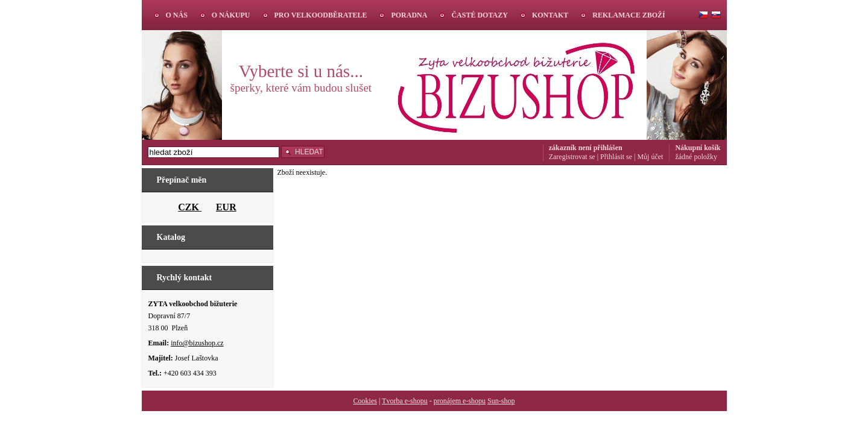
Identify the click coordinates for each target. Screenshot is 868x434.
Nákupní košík (698, 148)
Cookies (365, 401)
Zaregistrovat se (572, 157)
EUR (226, 207)
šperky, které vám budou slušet (301, 88)
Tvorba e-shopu (405, 401)
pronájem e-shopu (460, 401)
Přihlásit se (616, 157)
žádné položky (696, 157)
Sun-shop (501, 401)
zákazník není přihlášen (586, 148)
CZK (190, 207)
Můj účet (650, 157)
